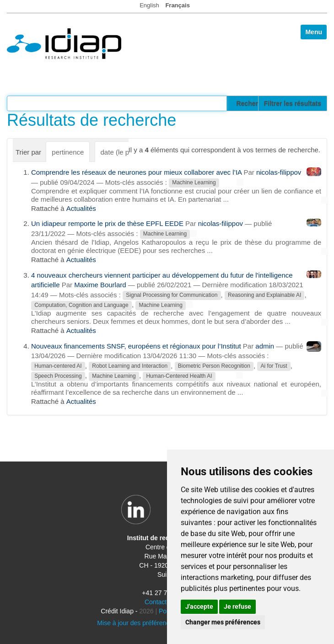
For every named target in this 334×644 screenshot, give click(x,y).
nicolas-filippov (279, 172)
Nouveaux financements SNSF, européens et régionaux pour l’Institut (136, 346)
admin (265, 346)
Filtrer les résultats (293, 103)
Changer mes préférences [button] (223, 622)
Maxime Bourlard (100, 285)
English (149, 5)
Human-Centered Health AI (179, 376)
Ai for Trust (274, 366)
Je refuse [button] (237, 606)
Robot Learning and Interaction (130, 366)
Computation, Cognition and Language (81, 305)
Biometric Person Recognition (214, 366)
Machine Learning (194, 183)
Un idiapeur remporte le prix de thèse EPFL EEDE (107, 223)
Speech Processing (58, 376)
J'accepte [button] (199, 606)
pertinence (68, 152)
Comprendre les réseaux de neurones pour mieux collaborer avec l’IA (136, 172)
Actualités (81, 208)
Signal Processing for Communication (172, 295)
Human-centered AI (58, 366)
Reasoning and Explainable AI (264, 295)
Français (177, 5)
